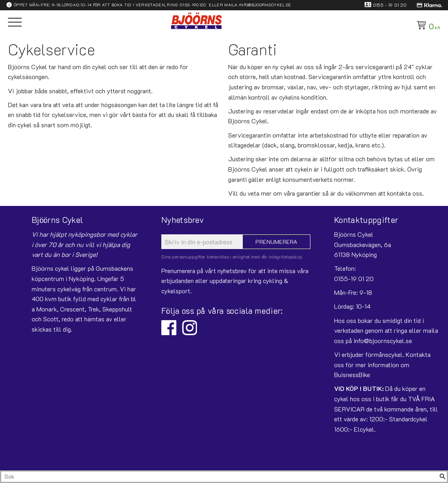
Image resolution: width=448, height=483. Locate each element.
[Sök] (442, 477)
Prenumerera (276, 242)
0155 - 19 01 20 (390, 5)
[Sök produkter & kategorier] (220, 477)
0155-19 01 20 (354, 278)
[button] (15, 23)
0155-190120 (193, 5)
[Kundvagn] (427, 25)
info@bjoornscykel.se (265, 5)
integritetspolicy (285, 257)
